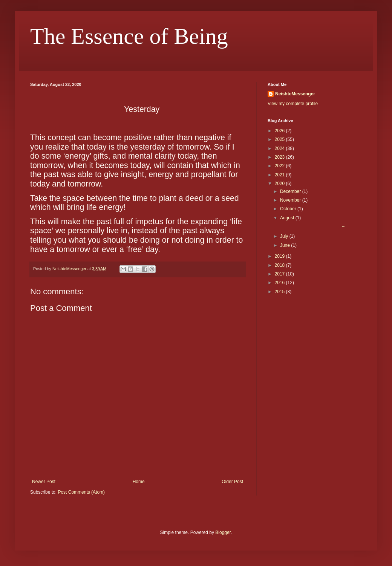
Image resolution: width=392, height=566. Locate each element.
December (291, 191)
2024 (280, 148)
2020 (280, 184)
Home (139, 482)
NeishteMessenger (295, 94)
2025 (280, 139)
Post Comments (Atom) (81, 492)
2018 (280, 265)
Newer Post (44, 482)
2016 (280, 283)
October (289, 209)
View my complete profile (293, 104)
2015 (280, 292)
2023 (280, 157)
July (285, 236)
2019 (280, 256)
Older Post (232, 482)
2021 (280, 175)
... (312, 225)
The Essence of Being (129, 36)
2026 (280, 131)
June (286, 245)
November (291, 200)
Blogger (223, 532)
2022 (280, 166)
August (288, 218)
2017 (280, 274)
